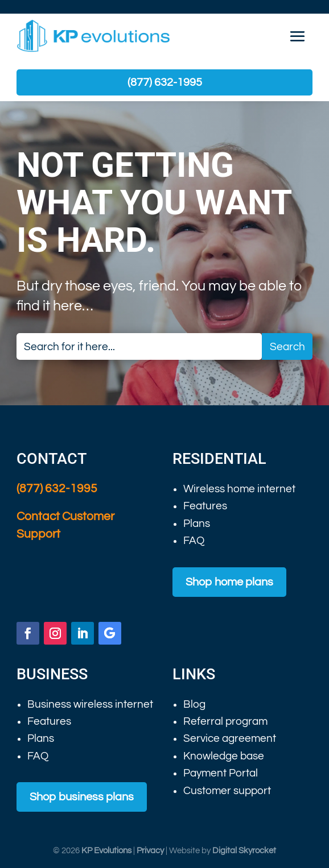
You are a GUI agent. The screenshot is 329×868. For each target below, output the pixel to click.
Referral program (225, 721)
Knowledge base (224, 756)
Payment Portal (221, 773)
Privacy (150, 851)
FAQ (194, 541)
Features (205, 506)
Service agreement (230, 738)
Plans (197, 524)
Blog (194, 704)
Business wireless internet (90, 704)
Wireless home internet (239, 489)
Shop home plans (229, 582)
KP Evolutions (106, 851)
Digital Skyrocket (244, 851)
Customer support (227, 791)
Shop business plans (82, 797)
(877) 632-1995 (165, 82)
